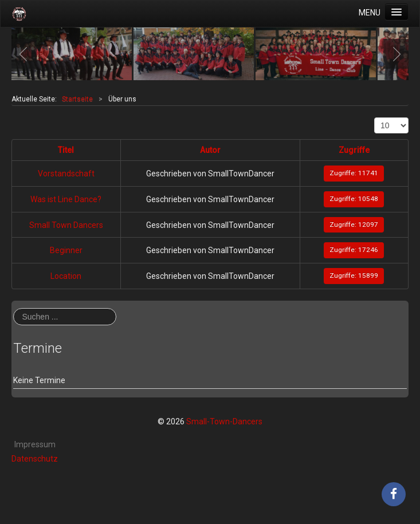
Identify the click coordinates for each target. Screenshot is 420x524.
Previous (26, 54)
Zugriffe (354, 150)
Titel (66, 150)
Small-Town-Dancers (224, 421)
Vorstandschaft (66, 174)
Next (394, 54)
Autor (210, 150)
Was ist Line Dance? (66, 199)
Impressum (35, 444)
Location (66, 276)
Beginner (66, 250)
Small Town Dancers (66, 225)
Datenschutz (35, 459)
